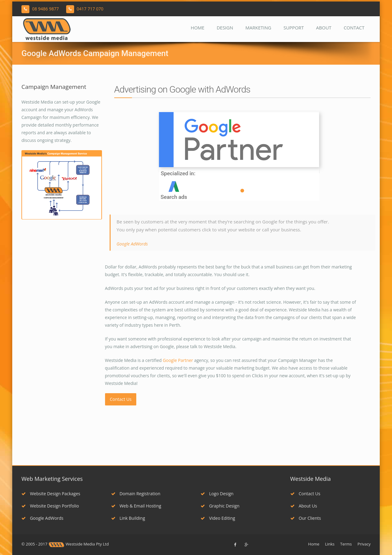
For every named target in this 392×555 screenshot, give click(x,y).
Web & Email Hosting (136, 506)
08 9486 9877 (45, 9)
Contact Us (121, 399)
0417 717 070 (90, 9)
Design (225, 28)
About (324, 28)
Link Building (128, 518)
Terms (346, 544)
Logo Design (217, 494)
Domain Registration (136, 494)
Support (294, 28)
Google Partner (178, 360)
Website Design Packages (51, 494)
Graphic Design (220, 506)
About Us (304, 506)
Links (330, 544)
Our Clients (306, 518)
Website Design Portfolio (50, 506)
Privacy (364, 544)
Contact (354, 28)
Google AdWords (42, 518)
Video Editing (218, 518)
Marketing (258, 28)
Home (198, 28)
